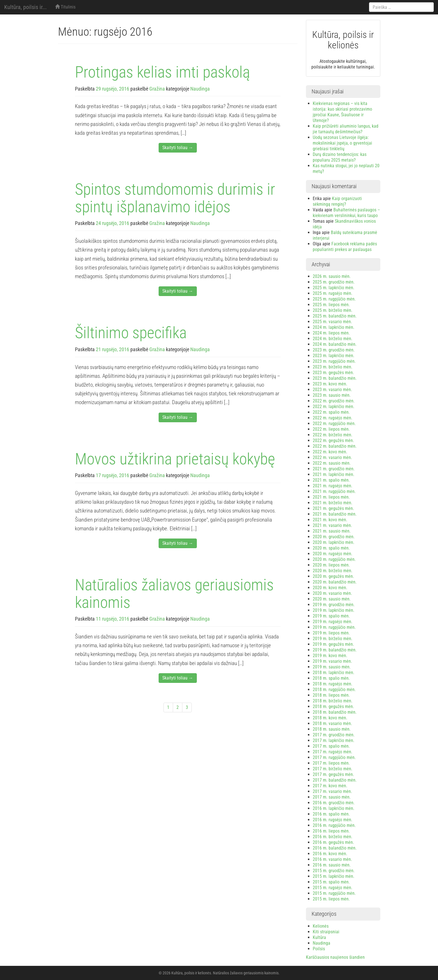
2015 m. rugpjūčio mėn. (334, 893)
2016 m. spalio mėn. (331, 814)
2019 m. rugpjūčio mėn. (334, 627)
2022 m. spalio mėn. (331, 412)
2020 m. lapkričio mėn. (334, 542)
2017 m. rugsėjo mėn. (333, 752)
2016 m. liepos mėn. (331, 831)
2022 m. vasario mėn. (332, 457)
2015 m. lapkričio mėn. (334, 876)
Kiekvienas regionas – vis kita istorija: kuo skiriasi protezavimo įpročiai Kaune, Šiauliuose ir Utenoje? (342, 112)
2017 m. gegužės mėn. (333, 774)
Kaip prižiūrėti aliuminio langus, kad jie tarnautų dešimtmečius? (346, 129)
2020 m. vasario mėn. (332, 593)
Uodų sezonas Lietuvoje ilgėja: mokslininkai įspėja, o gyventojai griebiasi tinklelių (342, 143)
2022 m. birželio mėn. (333, 435)
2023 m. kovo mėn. (330, 384)
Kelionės (321, 926)
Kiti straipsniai (326, 932)
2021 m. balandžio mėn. (335, 514)
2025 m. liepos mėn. (331, 305)
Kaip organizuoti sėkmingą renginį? (337, 201)
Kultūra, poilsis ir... (25, 7)
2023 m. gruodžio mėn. (334, 350)
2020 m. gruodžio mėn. (334, 537)
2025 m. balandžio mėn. (335, 316)
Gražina (157, 89)
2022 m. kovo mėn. (330, 452)
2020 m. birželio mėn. (333, 571)
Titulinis (65, 7)
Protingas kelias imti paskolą (162, 72)
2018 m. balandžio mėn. (335, 712)
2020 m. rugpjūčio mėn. (334, 559)
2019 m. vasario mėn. (332, 661)
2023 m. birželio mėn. (333, 367)
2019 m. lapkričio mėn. (334, 610)
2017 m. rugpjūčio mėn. (334, 757)
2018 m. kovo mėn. (330, 718)
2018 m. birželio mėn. (333, 701)
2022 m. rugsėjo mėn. (333, 418)
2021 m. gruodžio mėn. (334, 469)
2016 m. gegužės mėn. (333, 842)
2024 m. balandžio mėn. (335, 344)
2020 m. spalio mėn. (331, 548)
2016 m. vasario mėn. (332, 859)
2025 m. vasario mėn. (332, 322)
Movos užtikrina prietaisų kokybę (175, 459)
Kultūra (319, 937)
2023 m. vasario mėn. (332, 390)
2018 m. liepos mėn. (331, 695)
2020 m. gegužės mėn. (333, 576)
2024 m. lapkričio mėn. (334, 327)
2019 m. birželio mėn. (333, 639)
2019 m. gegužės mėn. (333, 644)
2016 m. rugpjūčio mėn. (334, 825)
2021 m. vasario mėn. (332, 525)
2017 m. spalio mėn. (331, 746)
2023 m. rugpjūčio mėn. (334, 361)
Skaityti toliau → (178, 148)
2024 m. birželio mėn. (333, 339)
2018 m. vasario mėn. (332, 723)
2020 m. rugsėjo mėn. (333, 554)
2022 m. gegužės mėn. (333, 440)
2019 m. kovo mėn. (330, 656)
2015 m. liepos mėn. (331, 899)
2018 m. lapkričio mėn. (334, 673)
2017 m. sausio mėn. (332, 797)
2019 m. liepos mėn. (331, 633)
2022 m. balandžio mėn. (335, 446)
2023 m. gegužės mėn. (333, 373)
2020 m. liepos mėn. (331, 565)
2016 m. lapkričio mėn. (334, 808)
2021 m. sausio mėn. (332, 531)
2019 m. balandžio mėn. (335, 650)
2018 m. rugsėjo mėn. (333, 684)
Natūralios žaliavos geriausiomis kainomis (174, 594)
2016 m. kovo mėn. (330, 854)
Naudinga (200, 89)
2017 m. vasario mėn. (332, 791)
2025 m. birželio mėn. (333, 310)
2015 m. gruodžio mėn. (334, 871)
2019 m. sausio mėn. (332, 667)
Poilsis (319, 949)
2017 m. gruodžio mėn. (334, 735)
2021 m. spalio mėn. (331, 480)
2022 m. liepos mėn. (331, 429)
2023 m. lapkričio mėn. (334, 356)
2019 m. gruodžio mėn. (334, 605)
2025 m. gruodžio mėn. (334, 282)
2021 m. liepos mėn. (331, 497)
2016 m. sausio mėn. (332, 865)
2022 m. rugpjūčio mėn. (334, 423)
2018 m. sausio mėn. (332, 729)
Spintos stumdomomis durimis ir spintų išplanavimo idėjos (175, 198)
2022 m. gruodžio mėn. (334, 401)
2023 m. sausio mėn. (332, 395)
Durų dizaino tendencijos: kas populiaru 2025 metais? (340, 157)
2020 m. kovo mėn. (330, 588)
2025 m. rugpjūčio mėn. (334, 299)
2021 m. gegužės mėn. (333, 508)
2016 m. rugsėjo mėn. (333, 820)
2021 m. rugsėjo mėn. (333, 486)
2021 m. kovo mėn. (330, 520)
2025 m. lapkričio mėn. (334, 288)
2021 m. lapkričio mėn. (334, 474)
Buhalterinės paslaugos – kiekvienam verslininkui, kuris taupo (346, 213)
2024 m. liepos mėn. (331, 333)
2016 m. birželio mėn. (333, 837)
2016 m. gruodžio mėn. (334, 803)
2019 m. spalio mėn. (331, 616)
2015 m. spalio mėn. (331, 882)
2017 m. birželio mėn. (333, 769)
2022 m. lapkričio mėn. (334, 407)
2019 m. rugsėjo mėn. (333, 622)
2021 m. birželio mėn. (333, 503)
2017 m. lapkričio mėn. (334, 740)
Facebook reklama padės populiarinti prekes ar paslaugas (345, 247)
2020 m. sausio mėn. (332, 599)
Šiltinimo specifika (131, 333)
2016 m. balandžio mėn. (335, 848)
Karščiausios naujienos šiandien (335, 957)
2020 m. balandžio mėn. (335, 582)
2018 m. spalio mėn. (331, 678)
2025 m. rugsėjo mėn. (333, 293)
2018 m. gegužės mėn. (333, 706)
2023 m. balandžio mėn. (335, 378)
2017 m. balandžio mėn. (335, 780)
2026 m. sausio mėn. (332, 276)
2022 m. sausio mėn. (332, 463)
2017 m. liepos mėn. (331, 763)
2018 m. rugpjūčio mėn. (334, 690)
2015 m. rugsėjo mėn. (333, 888)
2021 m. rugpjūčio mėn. (334, 491)
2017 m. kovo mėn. (330, 786)
